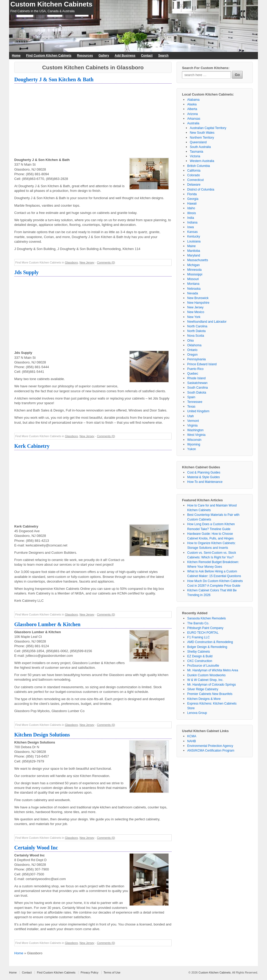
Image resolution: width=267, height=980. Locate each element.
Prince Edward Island (202, 364)
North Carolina (197, 326)
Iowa (190, 227)
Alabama (193, 100)
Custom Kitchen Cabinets (51, 4)
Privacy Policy (89, 972)
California (194, 171)
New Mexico (196, 312)
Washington (195, 430)
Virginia (192, 425)
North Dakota (196, 331)
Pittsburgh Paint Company (205, 628)
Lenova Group (197, 713)
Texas (191, 407)
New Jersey (87, 262)
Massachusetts (198, 260)
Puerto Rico (195, 369)
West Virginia (196, 435)
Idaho (191, 208)
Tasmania (196, 152)
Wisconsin (194, 440)
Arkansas (194, 119)
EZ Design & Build (200, 656)
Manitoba (194, 251)
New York (194, 317)
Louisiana (194, 241)
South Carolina (197, 388)
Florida (192, 194)
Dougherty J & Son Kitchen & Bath (54, 79)
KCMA (192, 736)
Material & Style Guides (203, 477)
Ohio (190, 341)
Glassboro (71, 262)
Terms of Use (112, 972)
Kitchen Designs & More (204, 699)
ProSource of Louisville (203, 666)
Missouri (193, 279)
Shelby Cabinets (198, 652)
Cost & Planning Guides (204, 472)
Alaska (192, 104)
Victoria (195, 156)
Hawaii (192, 204)
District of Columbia (201, 190)
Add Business (125, 56)
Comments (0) (106, 262)
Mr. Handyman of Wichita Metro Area (213, 670)
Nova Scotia (196, 336)
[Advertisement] (93, 121)
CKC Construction (200, 661)
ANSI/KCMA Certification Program (211, 751)
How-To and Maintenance (205, 482)
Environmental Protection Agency (210, 746)
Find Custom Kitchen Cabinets (49, 56)
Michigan (193, 265)
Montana (193, 284)
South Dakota (197, 393)
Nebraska (194, 289)
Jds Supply (26, 272)
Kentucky (194, 236)
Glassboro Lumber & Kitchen (47, 624)
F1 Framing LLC (198, 637)
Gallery (104, 56)
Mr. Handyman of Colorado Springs (211, 685)
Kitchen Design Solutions (42, 735)
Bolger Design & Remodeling (207, 647)
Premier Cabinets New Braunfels (210, 694)
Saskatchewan (197, 383)
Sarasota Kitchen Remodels (206, 618)
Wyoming (194, 444)
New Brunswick (198, 298)
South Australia (200, 147)
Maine (191, 246)
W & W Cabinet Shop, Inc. (205, 680)
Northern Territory (202, 138)
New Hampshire (198, 303)
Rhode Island (196, 378)
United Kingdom (198, 411)
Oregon (192, 355)
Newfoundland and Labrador (207, 322)
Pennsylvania (196, 359)
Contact (147, 56)
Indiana (192, 222)
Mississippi (195, 274)
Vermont (193, 421)
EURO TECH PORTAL (203, 633)
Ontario (192, 350)
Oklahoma (194, 345)
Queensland (198, 142)
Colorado (194, 175)
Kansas (192, 232)
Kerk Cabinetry (32, 446)
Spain (191, 397)
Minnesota (194, 270)
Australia (193, 123)
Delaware (194, 185)
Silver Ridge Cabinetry (203, 689)
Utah (190, 416)
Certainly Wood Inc (36, 848)
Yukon (191, 449)
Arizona (192, 114)
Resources (85, 56)
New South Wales (202, 133)
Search (163, 56)
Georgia (193, 199)
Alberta (192, 109)
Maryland (194, 255)
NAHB (191, 741)
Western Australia (202, 161)
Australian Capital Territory (208, 128)
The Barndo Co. (198, 623)
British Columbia (198, 166)
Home (16, 56)
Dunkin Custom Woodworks (206, 675)
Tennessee (195, 402)
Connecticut (195, 180)
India (191, 218)
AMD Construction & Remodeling (210, 642)
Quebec (193, 374)
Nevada (192, 293)
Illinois (191, 213)
